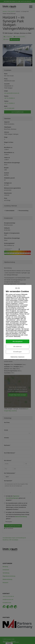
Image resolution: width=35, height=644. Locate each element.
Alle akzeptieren (17, 341)
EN (19, 288)
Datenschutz (14, 357)
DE (16, 288)
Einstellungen (17, 352)
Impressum (21, 357)
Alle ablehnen (17, 346)
